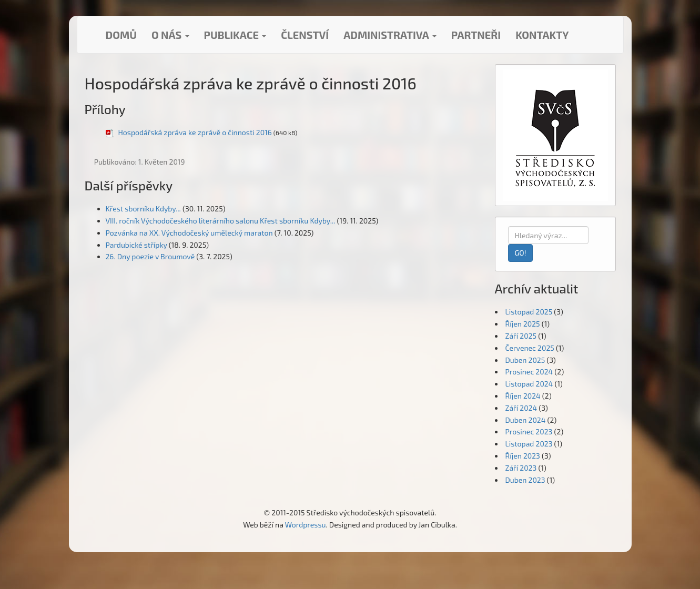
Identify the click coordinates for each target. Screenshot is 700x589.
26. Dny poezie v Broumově (150, 256)
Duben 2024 (526, 420)
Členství (305, 35)
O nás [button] (170, 35)
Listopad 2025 (529, 312)
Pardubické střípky (136, 245)
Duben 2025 (525, 360)
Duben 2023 (525, 480)
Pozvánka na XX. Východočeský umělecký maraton (189, 233)
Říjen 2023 (523, 456)
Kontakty (542, 35)
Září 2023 (521, 468)
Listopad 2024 (529, 384)
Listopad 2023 (529, 444)
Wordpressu (306, 525)
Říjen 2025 (523, 324)
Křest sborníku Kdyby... (143, 209)
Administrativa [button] (390, 35)
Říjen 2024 (523, 396)
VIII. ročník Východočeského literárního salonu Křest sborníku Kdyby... (221, 221)
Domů (121, 35)
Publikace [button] (235, 35)
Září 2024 (521, 408)
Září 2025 (521, 336)
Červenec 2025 (530, 348)
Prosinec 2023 (529, 431)
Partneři (476, 35)
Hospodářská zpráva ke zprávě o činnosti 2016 (195, 132)
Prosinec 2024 (529, 372)
